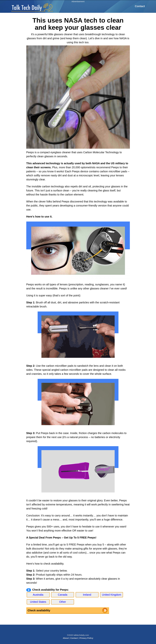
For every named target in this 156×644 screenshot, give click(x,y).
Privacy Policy (86, 638)
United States (38, 602)
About (66, 638)
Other (63, 602)
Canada (63, 595)
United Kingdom (112, 595)
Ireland (87, 595)
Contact (140, 6)
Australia (38, 595)
